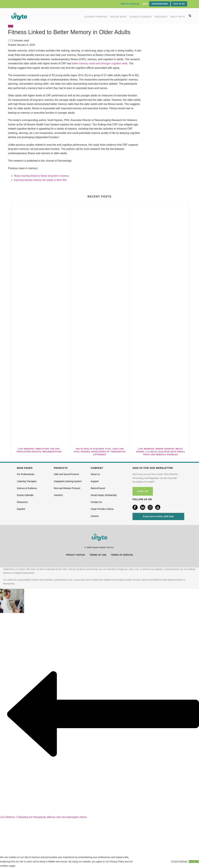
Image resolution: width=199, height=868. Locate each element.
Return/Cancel (98, 488)
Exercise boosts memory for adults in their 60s (40, 180)
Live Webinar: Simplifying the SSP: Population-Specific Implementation (39, 450)
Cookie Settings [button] (179, 862)
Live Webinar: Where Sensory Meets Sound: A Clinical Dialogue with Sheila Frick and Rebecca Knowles (161, 452)
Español (21, 509)
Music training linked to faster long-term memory (41, 176)
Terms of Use (98, 555)
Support (95, 481)
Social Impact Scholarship (104, 495)
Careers (95, 516)
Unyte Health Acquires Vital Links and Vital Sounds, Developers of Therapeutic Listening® (100, 452)
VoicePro (58, 495)
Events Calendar (25, 495)
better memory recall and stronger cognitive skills (100, 63)
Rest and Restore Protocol (67, 488)
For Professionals (26, 474)
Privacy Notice (76, 555)
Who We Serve (118, 17)
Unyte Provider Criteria (102, 509)
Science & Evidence (141, 17)
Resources (161, 17)
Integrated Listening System (68, 481)
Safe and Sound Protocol (66, 474)
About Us (95, 474)
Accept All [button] (194, 862)
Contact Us (96, 502)
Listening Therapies (96, 17)
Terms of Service (122, 555)
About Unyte (178, 17)
